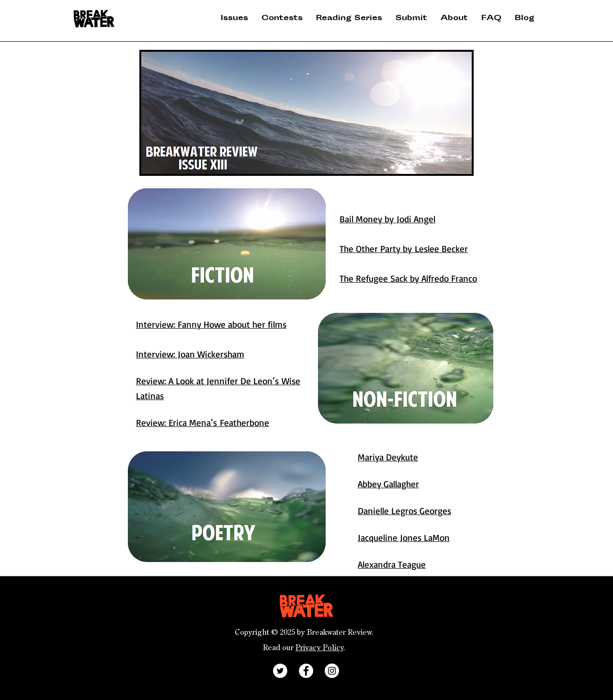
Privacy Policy (319, 648)
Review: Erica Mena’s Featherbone (203, 423)
